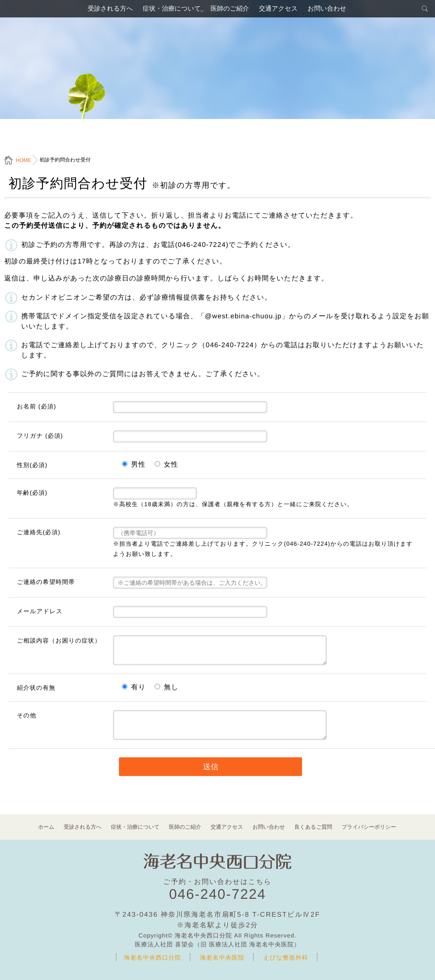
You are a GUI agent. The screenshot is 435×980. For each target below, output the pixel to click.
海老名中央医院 (222, 957)
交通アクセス (282, 10)
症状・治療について (168, 10)
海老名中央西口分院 (153, 957)
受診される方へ (103, 10)
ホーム (53, 827)
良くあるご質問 (310, 827)
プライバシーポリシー (363, 827)
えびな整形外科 (286, 957)
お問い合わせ (335, 10)
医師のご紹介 (230, 10)
